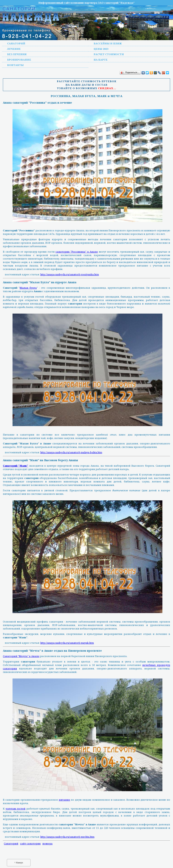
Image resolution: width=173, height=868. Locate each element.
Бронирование (19, 60)
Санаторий (16, 43)
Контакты (15, 65)
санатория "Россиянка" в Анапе (77, 252)
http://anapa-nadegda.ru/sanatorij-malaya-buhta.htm (71, 452)
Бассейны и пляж (108, 43)
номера (47, 843)
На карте (101, 60)
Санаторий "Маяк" (16, 466)
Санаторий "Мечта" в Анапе (21, 656)
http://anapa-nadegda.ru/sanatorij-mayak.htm (67, 643)
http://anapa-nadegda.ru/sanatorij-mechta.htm (67, 837)
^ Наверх (19, 863)
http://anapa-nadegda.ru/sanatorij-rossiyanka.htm (70, 274)
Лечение (14, 49)
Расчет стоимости (109, 54)
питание (64, 800)
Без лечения (17, 54)
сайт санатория (30, 843)
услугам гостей (16, 809)
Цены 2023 (101, 49)
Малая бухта (28, 288)
